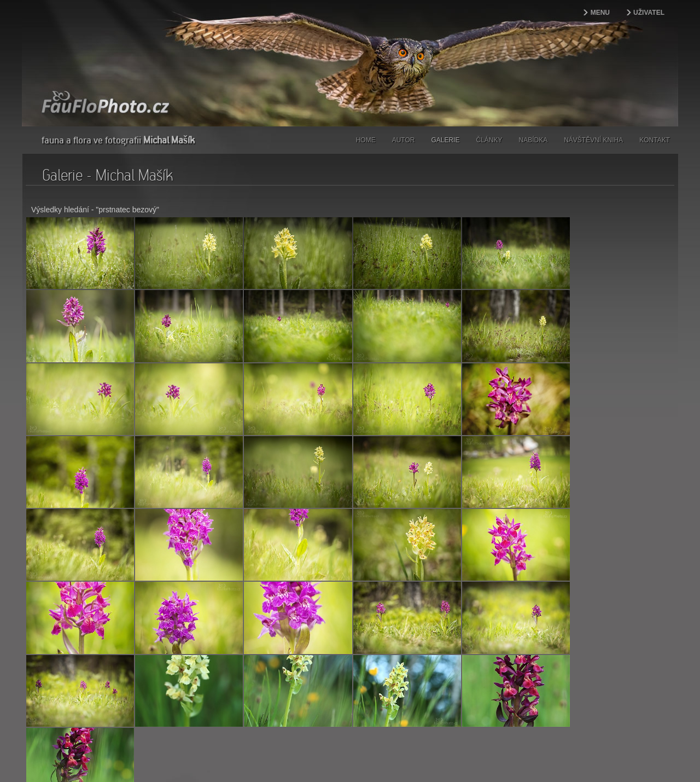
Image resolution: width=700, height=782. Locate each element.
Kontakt (655, 140)
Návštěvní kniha (593, 140)
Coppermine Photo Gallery (364, 693)
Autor (404, 140)
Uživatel (649, 13)
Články (489, 140)
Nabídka (533, 140)
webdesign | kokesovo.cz (61, 756)
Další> (57, 674)
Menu (600, 13)
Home (366, 140)
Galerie (445, 140)
